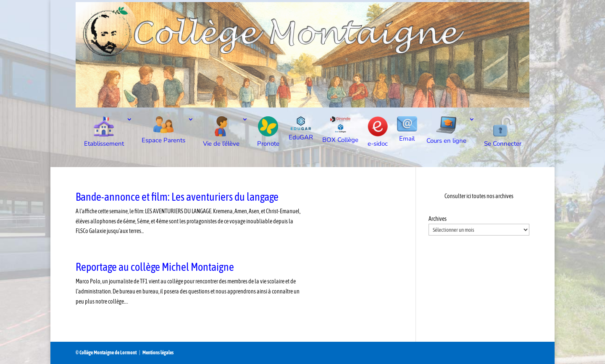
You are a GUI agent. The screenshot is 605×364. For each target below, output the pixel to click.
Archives (438, 219)
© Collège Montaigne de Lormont (106, 353)
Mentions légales (158, 353)
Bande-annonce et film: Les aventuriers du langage (177, 197)
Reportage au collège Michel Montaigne (155, 267)
